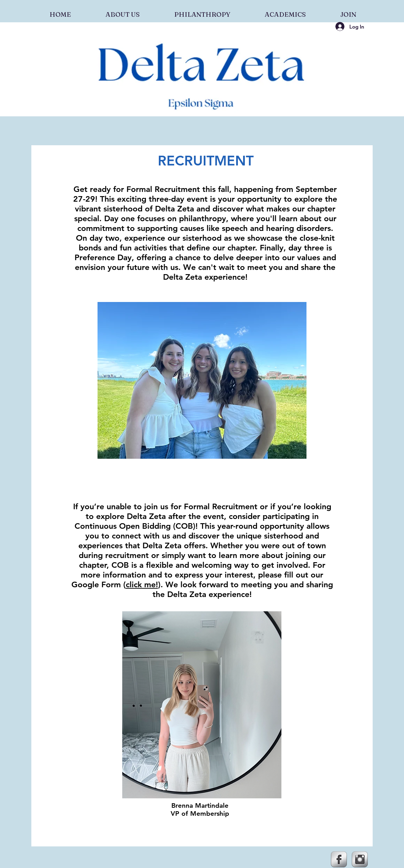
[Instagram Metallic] (360, 859)
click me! (142, 584)
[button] (122, 11)
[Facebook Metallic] (339, 859)
